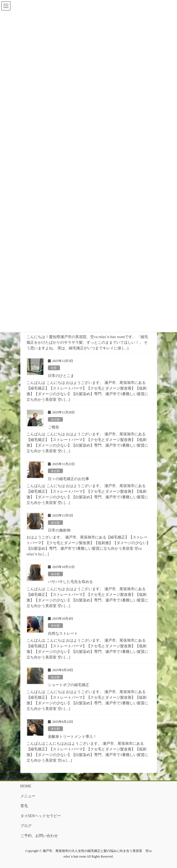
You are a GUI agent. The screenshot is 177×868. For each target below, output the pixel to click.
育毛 (24, 806)
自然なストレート (63, 633)
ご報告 (54, 427)
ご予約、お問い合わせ (39, 836)
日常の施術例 (59, 530)
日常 (54, 368)
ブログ (26, 826)
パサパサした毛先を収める (70, 582)
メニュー (28, 796)
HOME (26, 786)
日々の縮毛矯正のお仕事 (69, 479)
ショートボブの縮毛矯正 (69, 685)
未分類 (55, 420)
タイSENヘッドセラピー (41, 816)
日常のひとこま (61, 376)
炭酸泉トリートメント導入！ (72, 737)
